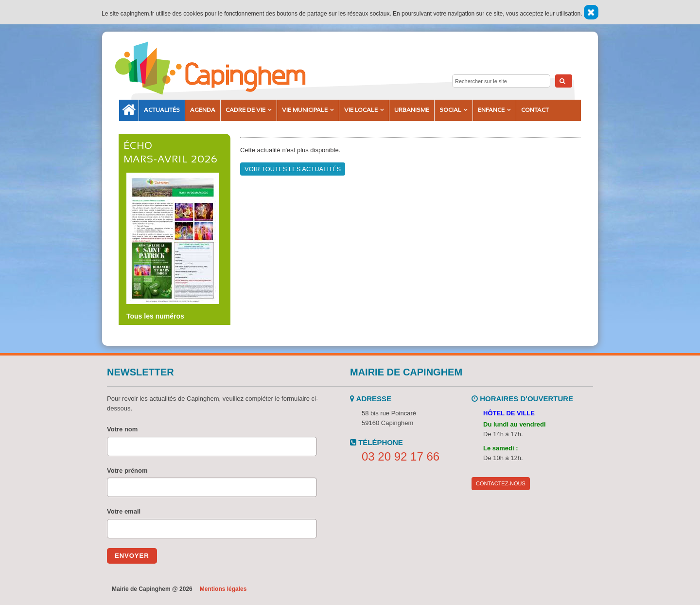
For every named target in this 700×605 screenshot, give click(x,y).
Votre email (124, 511)
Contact (535, 110)
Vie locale (361, 110)
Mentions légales (223, 589)
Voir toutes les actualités (293, 169)
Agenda (203, 110)
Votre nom (122, 429)
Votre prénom (127, 471)
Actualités (162, 110)
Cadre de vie (245, 110)
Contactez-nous (501, 483)
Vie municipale (305, 110)
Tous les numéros (155, 316)
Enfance (491, 110)
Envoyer (132, 556)
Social (450, 110)
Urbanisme (412, 110)
